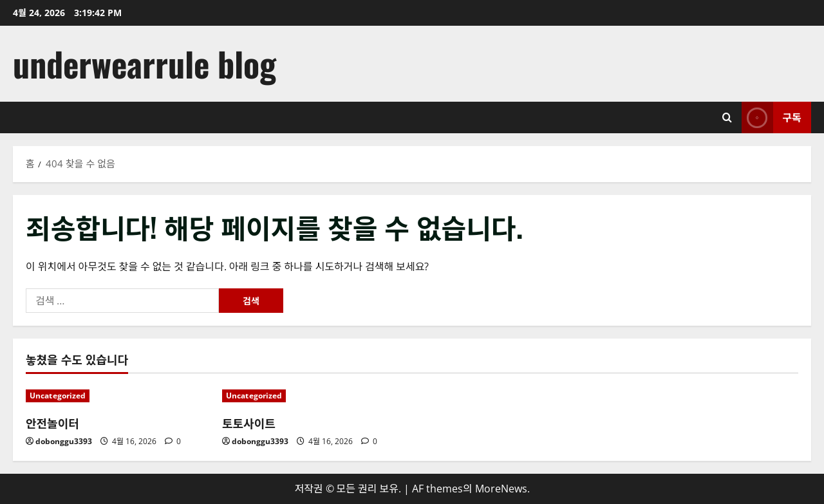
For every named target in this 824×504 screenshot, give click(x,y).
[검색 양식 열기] (727, 117)
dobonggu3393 (64, 441)
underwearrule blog (145, 63)
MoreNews (501, 489)
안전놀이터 (52, 423)
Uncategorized (58, 396)
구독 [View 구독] (772, 117)
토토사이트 (249, 423)
